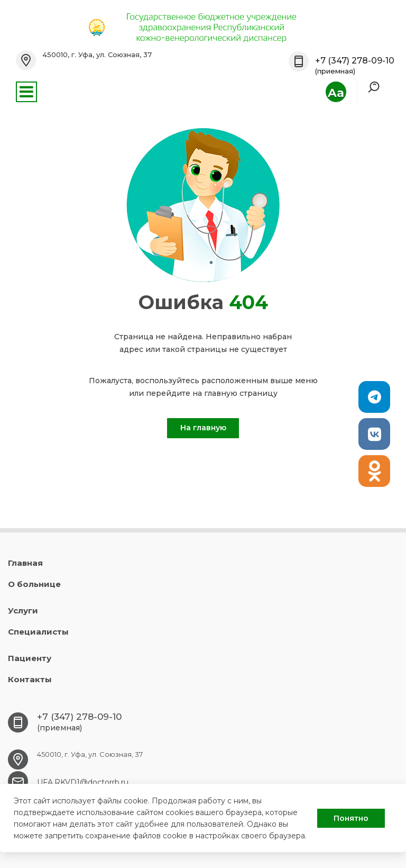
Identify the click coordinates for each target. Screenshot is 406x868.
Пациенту (30, 658)
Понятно (351, 818)
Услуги (23, 611)
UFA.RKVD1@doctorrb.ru (83, 782)
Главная (25, 563)
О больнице (34, 584)
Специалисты (38, 632)
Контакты (30, 679)
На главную (203, 428)
